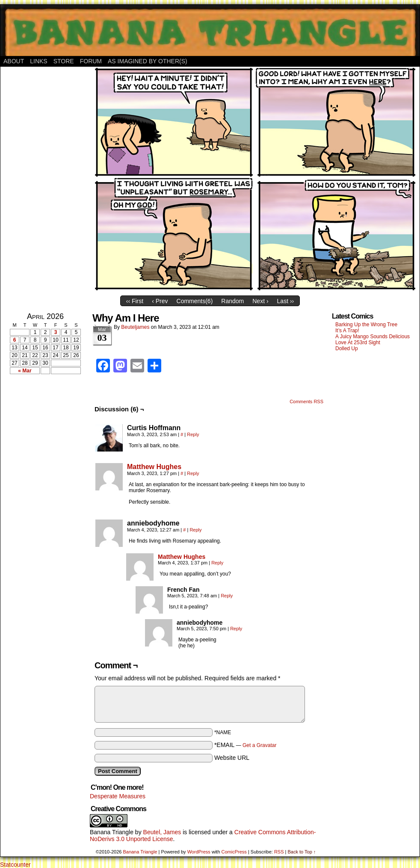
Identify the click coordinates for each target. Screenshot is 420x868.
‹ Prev (160, 301)
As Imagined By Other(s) (148, 61)
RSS (279, 852)
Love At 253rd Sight (358, 342)
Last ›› (286, 301)
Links (38, 61)
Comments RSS (306, 402)
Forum (91, 61)
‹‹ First (135, 301)
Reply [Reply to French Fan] (227, 596)
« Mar (25, 371)
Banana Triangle (112, 832)
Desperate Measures (118, 796)
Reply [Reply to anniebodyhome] (195, 530)
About (14, 61)
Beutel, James (162, 832)
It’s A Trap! (347, 331)
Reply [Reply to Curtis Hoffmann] (193, 434)
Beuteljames (135, 327)
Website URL (232, 758)
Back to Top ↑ (302, 852)
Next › (260, 301)
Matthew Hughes (154, 467)
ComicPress (234, 852)
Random (232, 301)
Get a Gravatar (259, 745)
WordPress (199, 852)
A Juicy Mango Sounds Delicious (373, 337)
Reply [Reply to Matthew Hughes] (193, 473)
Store (64, 61)
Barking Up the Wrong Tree (366, 325)
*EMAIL (245, 745)
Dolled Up (347, 348)
